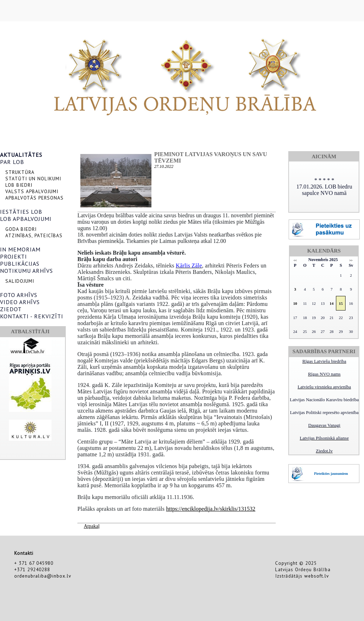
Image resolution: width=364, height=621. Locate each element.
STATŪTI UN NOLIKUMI (33, 179)
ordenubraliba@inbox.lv (43, 576)
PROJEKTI (14, 256)
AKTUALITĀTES (21, 155)
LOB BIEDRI (19, 185)
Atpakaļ (92, 526)
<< (295, 261)
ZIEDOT (11, 309)
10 (295, 303)
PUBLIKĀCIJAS (20, 264)
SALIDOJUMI (20, 281)
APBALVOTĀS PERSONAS (34, 198)
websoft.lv (317, 576)
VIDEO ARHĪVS (20, 302)
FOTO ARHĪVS (19, 295)
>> (351, 261)
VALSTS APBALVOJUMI (32, 191)
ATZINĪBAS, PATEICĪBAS (34, 235)
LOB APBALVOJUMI (26, 219)
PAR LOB (12, 162)
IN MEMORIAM (20, 249)
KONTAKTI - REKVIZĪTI (32, 316)
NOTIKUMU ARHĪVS (26, 271)
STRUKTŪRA (20, 172)
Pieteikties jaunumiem (331, 474)
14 (331, 303)
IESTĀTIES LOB (21, 212)
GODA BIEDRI (21, 229)
